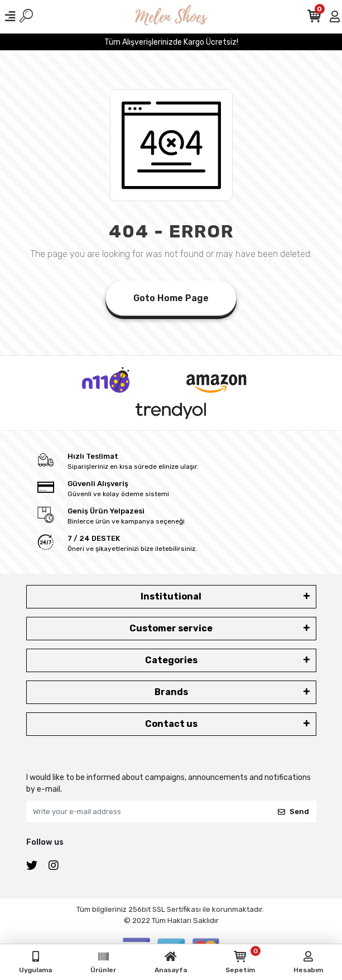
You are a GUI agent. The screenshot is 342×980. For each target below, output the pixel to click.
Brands (171, 692)
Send (293, 812)
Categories (171, 660)
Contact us (171, 724)
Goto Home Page (171, 298)
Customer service (171, 628)
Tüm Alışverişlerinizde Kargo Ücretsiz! (171, 42)
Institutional (171, 596)
